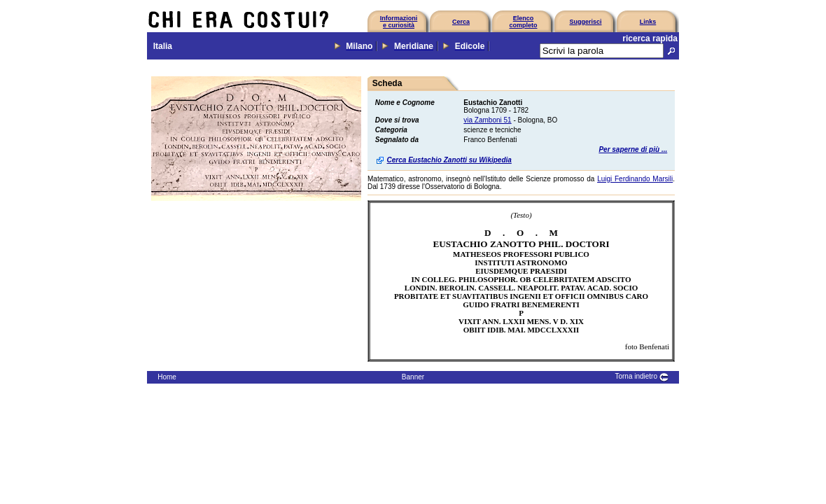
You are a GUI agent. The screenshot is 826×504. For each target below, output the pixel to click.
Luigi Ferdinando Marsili (635, 179)
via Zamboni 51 (487, 120)
